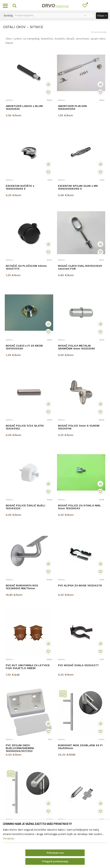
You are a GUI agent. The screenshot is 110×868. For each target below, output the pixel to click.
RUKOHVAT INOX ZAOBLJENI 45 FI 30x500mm (80, 747)
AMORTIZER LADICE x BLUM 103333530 (24, 107)
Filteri (102, 16)
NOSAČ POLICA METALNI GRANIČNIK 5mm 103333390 (76, 347)
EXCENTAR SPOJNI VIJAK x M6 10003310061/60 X (78, 187)
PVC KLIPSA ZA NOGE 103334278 (80, 586)
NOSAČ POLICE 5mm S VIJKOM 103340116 (79, 427)
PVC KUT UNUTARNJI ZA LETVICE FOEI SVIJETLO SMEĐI (28, 667)
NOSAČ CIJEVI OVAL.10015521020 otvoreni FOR (80, 267)
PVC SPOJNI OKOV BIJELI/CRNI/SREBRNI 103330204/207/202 (20, 748)
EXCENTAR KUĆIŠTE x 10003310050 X (20, 187)
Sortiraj (8, 16)
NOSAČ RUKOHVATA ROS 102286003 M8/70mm (22, 587)
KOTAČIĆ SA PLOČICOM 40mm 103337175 (26, 267)
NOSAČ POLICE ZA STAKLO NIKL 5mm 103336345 (79, 507)
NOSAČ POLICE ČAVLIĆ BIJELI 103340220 (25, 507)
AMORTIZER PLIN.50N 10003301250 (72, 107)
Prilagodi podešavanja (55, 861)
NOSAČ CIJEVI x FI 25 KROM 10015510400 (24, 347)
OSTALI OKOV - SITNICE (10, 100)
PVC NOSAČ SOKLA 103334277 (78, 665)
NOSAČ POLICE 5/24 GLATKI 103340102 (25, 427)
